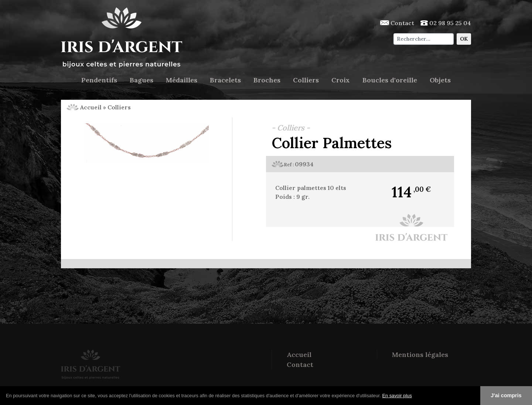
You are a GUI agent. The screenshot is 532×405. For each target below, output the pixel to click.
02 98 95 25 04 (446, 23)
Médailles (182, 80)
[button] (415, 396)
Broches (267, 80)
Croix (341, 80)
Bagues (141, 80)
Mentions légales (420, 355)
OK (464, 39)
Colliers (306, 80)
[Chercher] (424, 39)
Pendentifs (99, 80)
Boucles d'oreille (390, 80)
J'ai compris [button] (506, 395)
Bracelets (225, 80)
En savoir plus (397, 396)
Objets (440, 80)
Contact (397, 23)
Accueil (84, 107)
